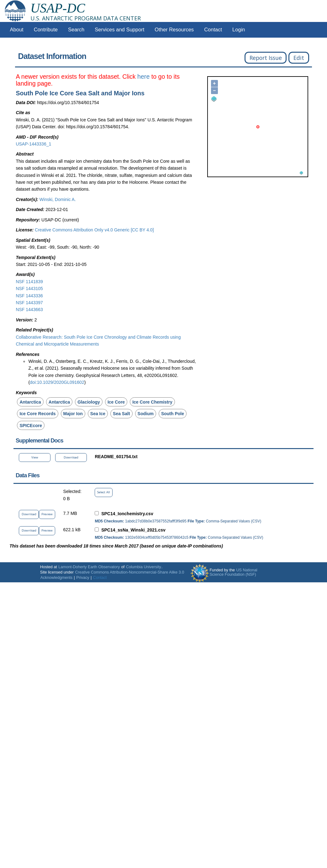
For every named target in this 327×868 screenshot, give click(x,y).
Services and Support (119, 30)
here (143, 77)
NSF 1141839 (29, 282)
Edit (299, 58)
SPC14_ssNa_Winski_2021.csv (133, 530)
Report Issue (266, 58)
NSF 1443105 (29, 288)
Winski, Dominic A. (58, 199)
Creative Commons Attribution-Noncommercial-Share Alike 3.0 (129, 572)
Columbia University (144, 567)
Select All (104, 492)
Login (239, 30)
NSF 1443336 (29, 296)
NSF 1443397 (29, 303)
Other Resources (174, 30)
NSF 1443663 (29, 310)
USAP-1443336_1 (33, 144)
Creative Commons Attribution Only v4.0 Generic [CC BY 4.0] (94, 230)
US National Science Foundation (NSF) (233, 572)
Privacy (83, 578)
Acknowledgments (56, 578)
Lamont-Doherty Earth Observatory (89, 567)
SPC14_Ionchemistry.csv (127, 514)
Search (76, 30)
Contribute (46, 30)
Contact (213, 30)
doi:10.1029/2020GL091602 (57, 382)
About (17, 30)
